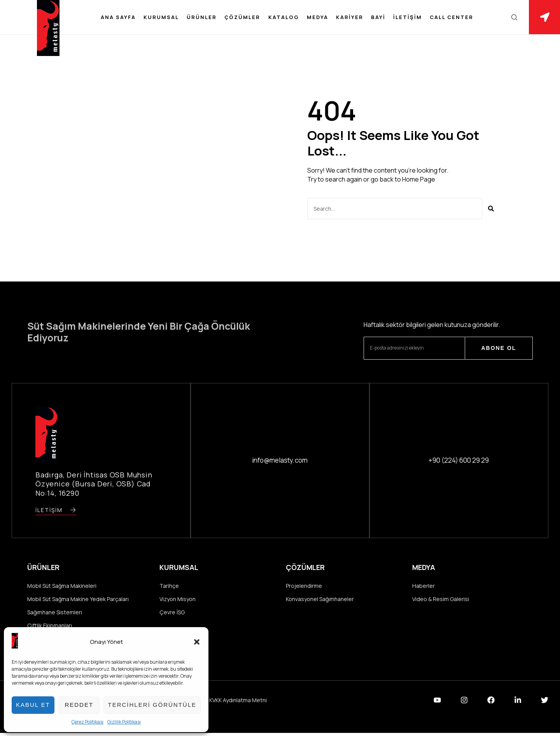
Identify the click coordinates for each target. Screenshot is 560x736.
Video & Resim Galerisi (441, 600)
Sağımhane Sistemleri (55, 614)
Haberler (423, 586)
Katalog (284, 17)
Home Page (419, 179)
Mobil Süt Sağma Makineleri (62, 586)
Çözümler (242, 17)
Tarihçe (169, 586)
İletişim (408, 17)
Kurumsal (161, 17)
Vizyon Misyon (178, 600)
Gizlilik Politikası (124, 722)
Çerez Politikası (87, 722)
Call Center (451, 17)
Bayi (378, 17)
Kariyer (350, 17)
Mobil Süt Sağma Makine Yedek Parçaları (78, 600)
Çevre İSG (172, 614)
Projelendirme (304, 586)
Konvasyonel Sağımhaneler (320, 600)
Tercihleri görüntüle (152, 705)
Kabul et (33, 705)
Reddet (79, 705)
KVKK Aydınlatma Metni (238, 703)
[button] (197, 642)
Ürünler (202, 17)
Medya (318, 17)
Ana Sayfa (118, 17)
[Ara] (491, 208)
